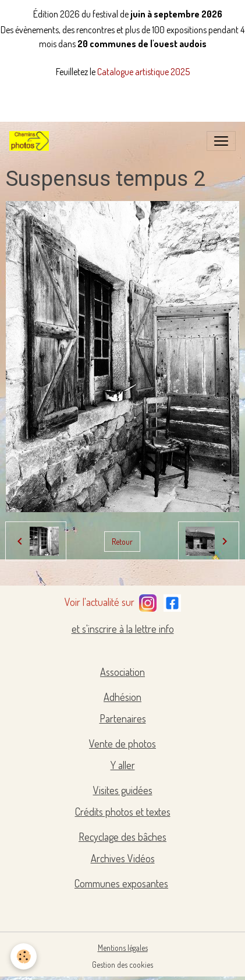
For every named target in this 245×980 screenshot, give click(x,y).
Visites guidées (123, 790)
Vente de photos (123, 743)
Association (123, 672)
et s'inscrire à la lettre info (123, 629)
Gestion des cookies (123, 965)
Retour (122, 542)
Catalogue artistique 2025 (143, 72)
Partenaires (123, 718)
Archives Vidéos (123, 858)
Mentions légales (123, 948)
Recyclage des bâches (123, 837)
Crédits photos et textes (123, 812)
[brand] (31, 141)
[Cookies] (24, 956)
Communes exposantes (121, 883)
